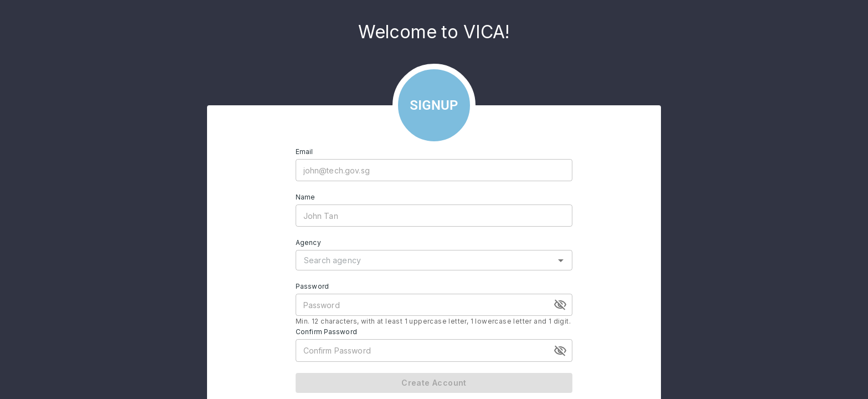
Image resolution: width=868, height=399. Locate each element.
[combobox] (426, 260)
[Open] (561, 260)
